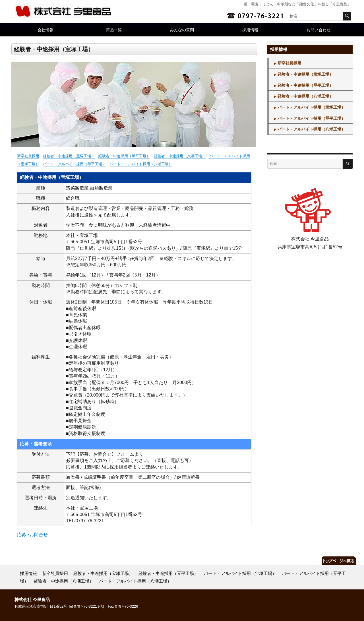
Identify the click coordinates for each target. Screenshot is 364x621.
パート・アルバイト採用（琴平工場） (74, 164)
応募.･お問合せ (32, 535)
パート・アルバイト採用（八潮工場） (141, 164)
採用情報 (250, 30)
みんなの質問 (182, 30)
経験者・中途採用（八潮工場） (180, 156)
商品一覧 (114, 30)
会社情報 (45, 30)
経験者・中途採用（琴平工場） (124, 156)
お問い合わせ (318, 30)
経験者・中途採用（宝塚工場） (69, 156)
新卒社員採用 (28, 156)
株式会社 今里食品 (32, 600)
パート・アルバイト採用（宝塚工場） (311, 107)
